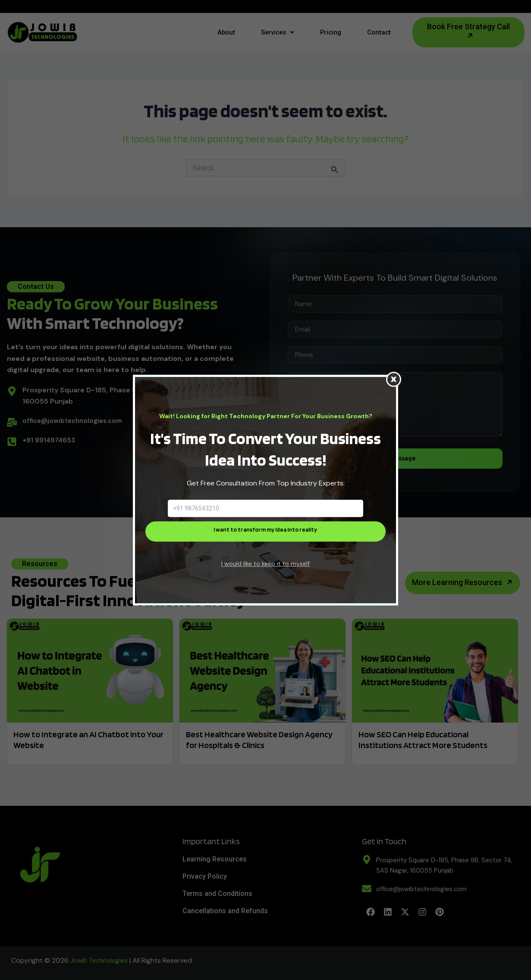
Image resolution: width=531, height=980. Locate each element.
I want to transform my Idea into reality (265, 531)
